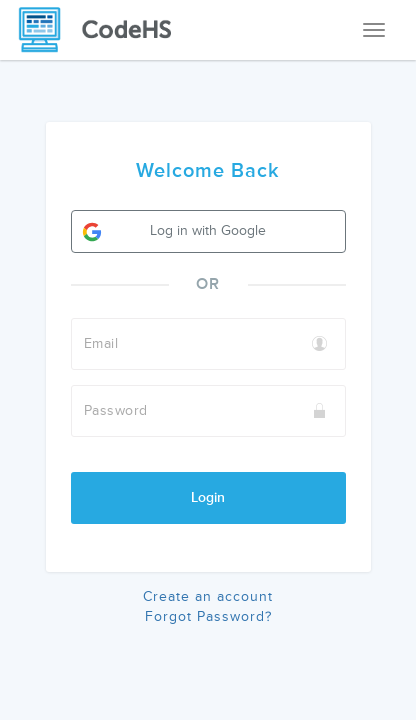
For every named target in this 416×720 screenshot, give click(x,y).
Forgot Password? (208, 616)
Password (116, 410)
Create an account (208, 596)
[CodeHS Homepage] (103, 30)
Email (101, 343)
